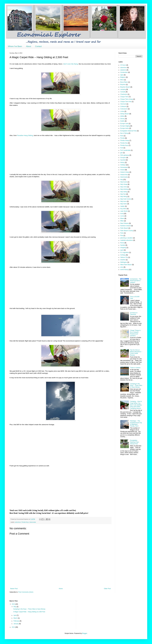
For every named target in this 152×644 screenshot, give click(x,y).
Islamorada (33, 522)
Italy (122, 180)
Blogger (85, 633)
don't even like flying (71, 64)
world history (124, 270)
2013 (14, 604)
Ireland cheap (125, 172)
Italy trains (124, 204)
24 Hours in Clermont (134, 314)
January (16, 624)
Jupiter (122, 206)
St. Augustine (125, 252)
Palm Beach (124, 228)
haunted (123, 160)
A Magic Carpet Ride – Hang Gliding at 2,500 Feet (29, 612)
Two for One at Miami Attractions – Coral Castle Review (136, 353)
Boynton (123, 85)
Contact (38, 46)
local (122, 214)
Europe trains (125, 128)
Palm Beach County (127, 231)
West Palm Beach (126, 265)
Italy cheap (124, 184)
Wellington (124, 262)
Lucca (122, 216)
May (15, 607)
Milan (122, 221)
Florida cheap (125, 140)
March (16, 618)
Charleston (124, 94)
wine (122, 267)
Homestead (124, 167)
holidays (123, 165)
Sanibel (123, 245)
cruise (122, 111)
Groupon (123, 158)
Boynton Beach (125, 87)
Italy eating (124, 192)
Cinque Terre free (126, 102)
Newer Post (14, 589)
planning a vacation (126, 238)
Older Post (107, 589)
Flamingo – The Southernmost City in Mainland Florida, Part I (136, 423)
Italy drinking (124, 189)
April (15, 615)
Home (61, 589)
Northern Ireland (125, 226)
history (122, 162)
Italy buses (124, 182)
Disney (122, 119)
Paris (122, 233)
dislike (122, 116)
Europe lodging (125, 126)
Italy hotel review (126, 199)
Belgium (123, 77)
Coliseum (123, 106)
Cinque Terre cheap (127, 99)
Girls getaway (125, 155)
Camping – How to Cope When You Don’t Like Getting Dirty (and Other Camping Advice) (136, 405)
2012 (14, 627)
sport (122, 250)
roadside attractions (127, 240)
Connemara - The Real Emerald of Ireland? (136, 281)
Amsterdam (124, 72)
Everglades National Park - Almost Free (135, 442)
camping (123, 89)
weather (123, 260)
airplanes (123, 70)
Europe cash (124, 124)
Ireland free (124, 175)
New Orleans (124, 223)
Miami (122, 218)
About (29, 46)
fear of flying (124, 133)
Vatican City (124, 257)
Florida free (124, 143)
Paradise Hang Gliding (25, 135)
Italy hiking (124, 196)
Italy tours (123, 201)
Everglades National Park (128, 131)
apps (122, 75)
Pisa (122, 236)
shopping (123, 248)
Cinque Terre (124, 97)
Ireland (122, 170)
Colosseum (124, 109)
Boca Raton (124, 82)
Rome (122, 243)
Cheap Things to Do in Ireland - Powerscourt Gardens (135, 333)
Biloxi (122, 80)
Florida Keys (25, 522)
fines (122, 136)
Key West (123, 209)
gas (121, 153)
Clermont (123, 104)
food (122, 148)
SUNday (123, 255)
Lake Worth (124, 211)
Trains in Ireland (135, 368)
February (17, 621)
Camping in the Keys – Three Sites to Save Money (136, 386)
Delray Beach (125, 114)
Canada (123, 92)
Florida (122, 138)
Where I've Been (15, 46)
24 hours (123, 65)
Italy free (123, 194)
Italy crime (124, 187)
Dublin (122, 121)
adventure (18, 522)
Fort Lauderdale (125, 150)
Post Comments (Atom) (26, 592)
